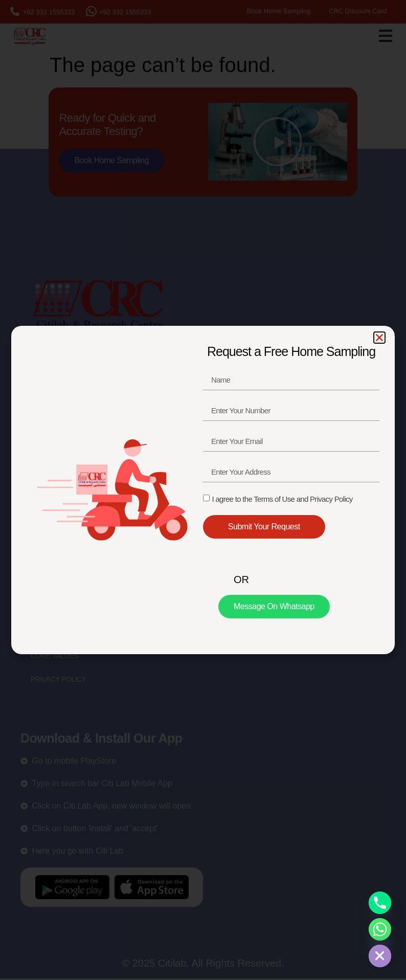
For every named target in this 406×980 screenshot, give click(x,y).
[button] (379, 338)
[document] (203, 490)
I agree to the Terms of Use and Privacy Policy (282, 499)
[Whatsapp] (380, 929)
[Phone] (380, 903)
